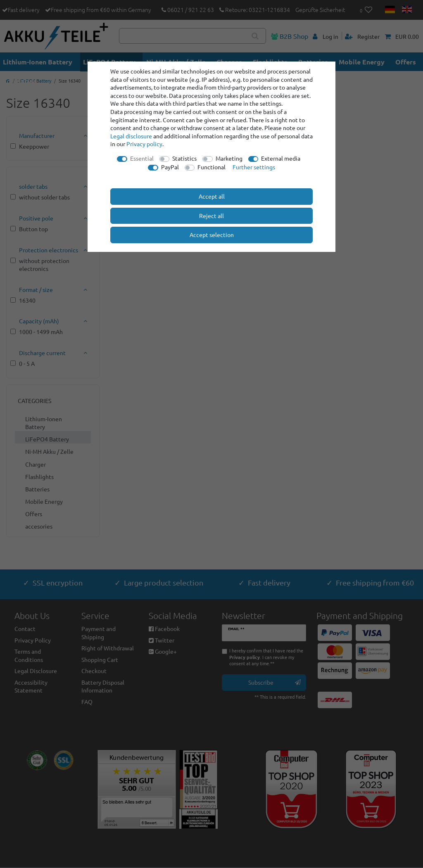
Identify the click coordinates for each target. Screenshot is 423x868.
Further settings (254, 167)
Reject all (211, 216)
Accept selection (212, 235)
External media (281, 158)
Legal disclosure (131, 136)
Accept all (212, 196)
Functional (211, 167)
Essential (142, 158)
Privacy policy (144, 144)
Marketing (229, 158)
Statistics (184, 158)
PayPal (170, 167)
